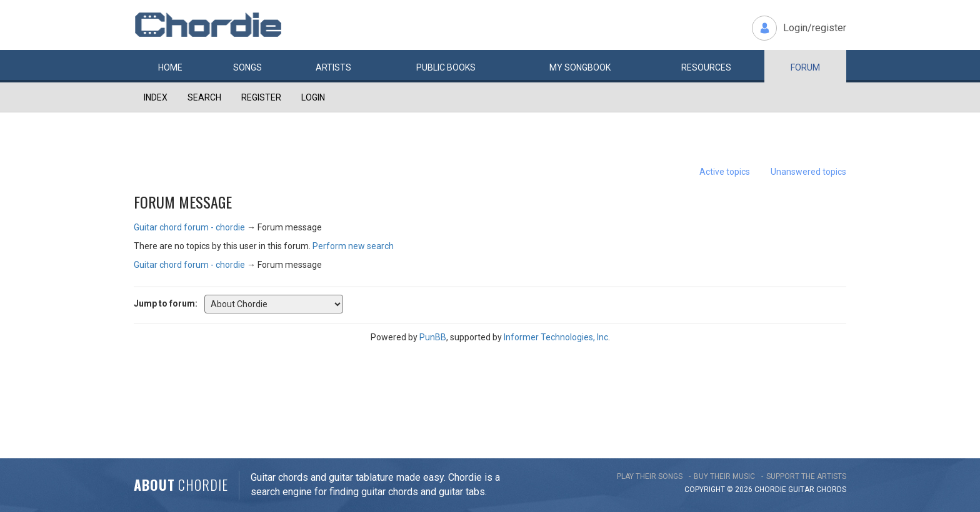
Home (170, 67)
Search (204, 97)
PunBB (433, 337)
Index (156, 97)
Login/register (815, 28)
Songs (247, 67)
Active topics (725, 172)
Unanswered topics (808, 172)
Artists (333, 67)
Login (313, 97)
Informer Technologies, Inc (556, 337)
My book (580, 67)
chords (831, 490)
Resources (706, 67)
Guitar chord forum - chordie (189, 227)
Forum (805, 67)
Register (261, 97)
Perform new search (353, 246)
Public (446, 67)
